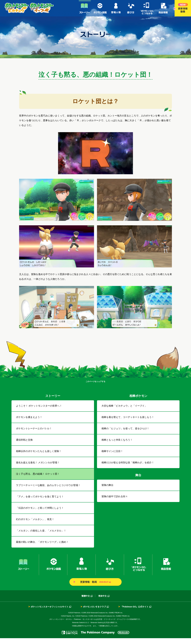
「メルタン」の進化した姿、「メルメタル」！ (41, 536)
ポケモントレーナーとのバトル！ (34, 434)
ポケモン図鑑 (101, 8)
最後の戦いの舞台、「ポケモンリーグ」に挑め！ (42, 548)
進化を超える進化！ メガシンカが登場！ (38, 468)
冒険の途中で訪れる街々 (115, 502)
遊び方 (131, 8)
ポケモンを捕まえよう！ (29, 423)
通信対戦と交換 (24, 446)
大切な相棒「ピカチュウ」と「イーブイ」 (124, 412)
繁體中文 (86, 602)
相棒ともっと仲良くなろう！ (117, 446)
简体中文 (103, 602)
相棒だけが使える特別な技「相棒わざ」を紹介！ (128, 468)
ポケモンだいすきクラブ (94, 612)
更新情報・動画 (183, 8)
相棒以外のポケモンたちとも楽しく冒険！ (39, 457)
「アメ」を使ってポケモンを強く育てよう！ (40, 502)
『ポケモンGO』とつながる (147, 8)
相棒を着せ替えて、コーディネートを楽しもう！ (128, 423)
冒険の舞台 (107, 491)
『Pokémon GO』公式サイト (135, 612)
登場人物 (116, 8)
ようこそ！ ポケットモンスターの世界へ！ (39, 412)
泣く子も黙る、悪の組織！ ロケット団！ (38, 480)
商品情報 (163, 8)
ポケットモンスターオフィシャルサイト (50, 612)
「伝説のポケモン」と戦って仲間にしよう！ (40, 514)
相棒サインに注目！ (112, 457)
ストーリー (85, 8)
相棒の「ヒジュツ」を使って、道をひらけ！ (125, 434)
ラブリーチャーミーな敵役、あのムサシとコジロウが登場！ (48, 491)
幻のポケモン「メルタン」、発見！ (35, 525)
